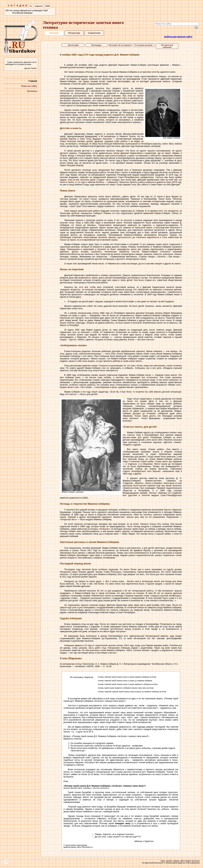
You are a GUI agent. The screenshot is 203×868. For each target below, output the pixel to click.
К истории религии (144, 45)
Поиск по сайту (29, 86)
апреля (39, 6)
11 (31, 6)
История (54, 33)
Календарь (96, 45)
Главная (33, 81)
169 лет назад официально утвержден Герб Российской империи (26, 12)
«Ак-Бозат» (104, 529)
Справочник (94, 33)
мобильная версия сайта (178, 37)
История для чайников (167, 46)
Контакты (32, 91)
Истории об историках (120, 45)
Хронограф (73, 45)
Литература (74, 33)
